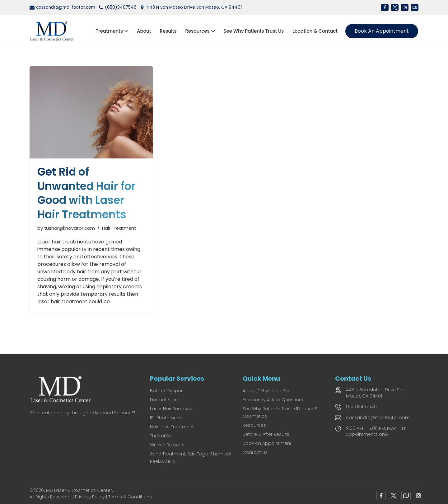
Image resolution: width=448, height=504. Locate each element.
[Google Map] (406, 496)
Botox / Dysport (167, 391)
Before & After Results (266, 434)
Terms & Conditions (130, 497)
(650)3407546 (121, 7)
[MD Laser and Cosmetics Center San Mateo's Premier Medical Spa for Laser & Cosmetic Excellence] (54, 31)
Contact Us (255, 452)
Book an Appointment (382, 31)
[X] (395, 7)
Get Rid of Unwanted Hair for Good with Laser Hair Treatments (86, 193)
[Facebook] (385, 7)
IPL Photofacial (166, 418)
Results (168, 31)
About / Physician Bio (266, 391)
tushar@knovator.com (70, 228)
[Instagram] (405, 7)
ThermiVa (160, 436)
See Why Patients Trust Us (254, 31)
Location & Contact (315, 31)
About (144, 31)
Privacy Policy (90, 497)
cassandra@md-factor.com (66, 7)
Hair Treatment (119, 228)
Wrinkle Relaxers (167, 445)
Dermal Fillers (165, 400)
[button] (126, 31)
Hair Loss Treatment (172, 427)
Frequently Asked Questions (273, 400)
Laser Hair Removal (171, 409)
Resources (254, 425)
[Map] (415, 7)
